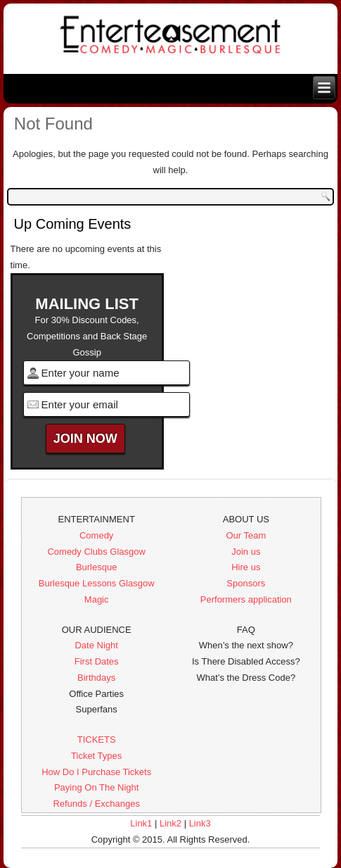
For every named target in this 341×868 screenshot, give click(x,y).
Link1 (141, 823)
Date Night (96, 645)
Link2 (170, 823)
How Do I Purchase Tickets (96, 772)
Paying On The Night (96, 787)
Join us (246, 552)
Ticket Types (96, 756)
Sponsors (246, 583)
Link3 (200, 823)
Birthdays (96, 678)
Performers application (246, 599)
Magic (97, 599)
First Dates (97, 661)
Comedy (96, 535)
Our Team (246, 535)
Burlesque (97, 567)
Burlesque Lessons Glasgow (97, 583)
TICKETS (97, 740)
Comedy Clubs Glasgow (96, 552)
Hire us (246, 567)
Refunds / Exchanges (96, 804)
